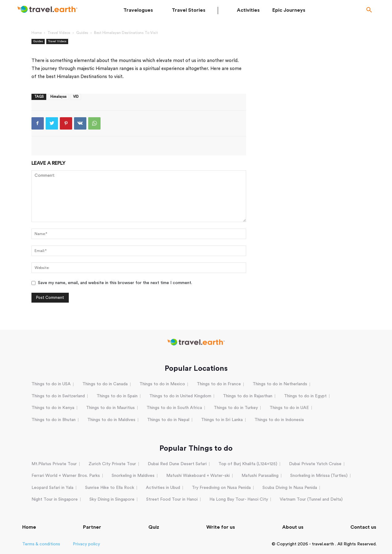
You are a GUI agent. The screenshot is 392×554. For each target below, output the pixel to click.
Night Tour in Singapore (55, 499)
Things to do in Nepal (168, 420)
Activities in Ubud (163, 488)
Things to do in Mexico (162, 384)
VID (76, 97)
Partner (92, 527)
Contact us (363, 527)
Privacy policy (86, 544)
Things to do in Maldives (111, 420)
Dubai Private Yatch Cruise (315, 464)
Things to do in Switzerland (58, 396)
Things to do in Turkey (236, 408)
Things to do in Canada (105, 384)
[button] (369, 10)
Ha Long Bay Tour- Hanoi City (239, 499)
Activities (248, 10)
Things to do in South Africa (174, 408)
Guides (82, 33)
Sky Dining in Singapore (112, 499)
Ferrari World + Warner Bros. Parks (66, 476)
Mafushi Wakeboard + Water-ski (198, 476)
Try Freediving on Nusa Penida (221, 488)
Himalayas (58, 97)
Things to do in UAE (289, 408)
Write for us (221, 527)
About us (293, 527)
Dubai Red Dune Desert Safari (177, 464)
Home (37, 33)
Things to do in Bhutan (54, 420)
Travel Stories (189, 10)
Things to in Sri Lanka (222, 420)
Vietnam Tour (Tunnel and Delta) (311, 499)
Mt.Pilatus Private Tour (54, 464)
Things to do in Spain (117, 396)
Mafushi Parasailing (260, 476)
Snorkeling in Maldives (133, 476)
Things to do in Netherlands (280, 384)
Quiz (154, 527)
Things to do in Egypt (305, 396)
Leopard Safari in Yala (52, 488)
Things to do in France (219, 384)
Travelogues (138, 10)
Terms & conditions (41, 544)
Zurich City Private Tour (112, 464)
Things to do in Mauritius (110, 408)
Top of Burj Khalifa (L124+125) (248, 464)
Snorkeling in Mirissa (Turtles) (319, 476)
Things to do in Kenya (53, 408)
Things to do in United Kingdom (180, 396)
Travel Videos (59, 33)
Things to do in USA (51, 384)
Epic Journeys (289, 10)
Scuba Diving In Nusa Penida (290, 488)
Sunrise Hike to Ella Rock (110, 488)
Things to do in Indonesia (279, 420)
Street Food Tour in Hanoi (172, 499)
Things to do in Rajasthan (248, 396)
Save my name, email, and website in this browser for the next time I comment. (115, 283)
